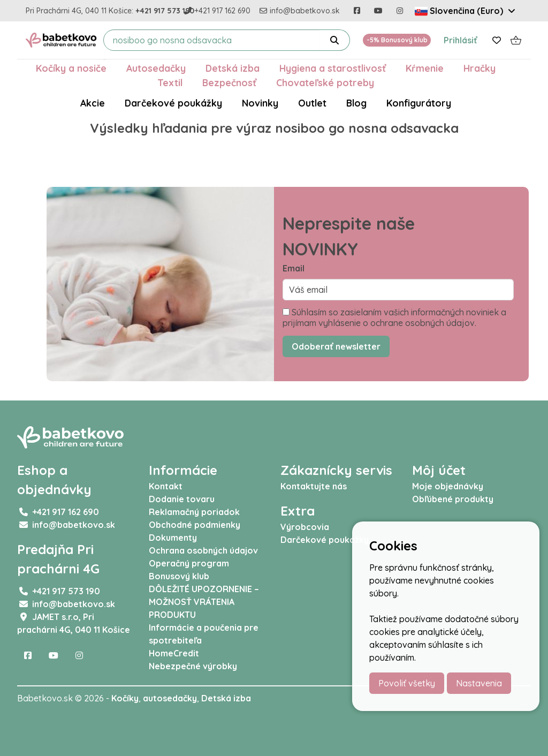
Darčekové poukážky (173, 103)
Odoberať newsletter (336, 346)
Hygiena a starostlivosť (333, 68)
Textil (170, 82)
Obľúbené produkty (453, 499)
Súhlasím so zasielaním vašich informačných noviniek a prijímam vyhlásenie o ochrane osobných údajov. (394, 317)
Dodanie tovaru (182, 499)
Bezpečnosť (229, 82)
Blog (356, 103)
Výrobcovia (305, 527)
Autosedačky (156, 68)
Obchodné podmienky (195, 525)
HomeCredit (174, 653)
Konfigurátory (419, 103)
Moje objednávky (448, 486)
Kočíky (125, 698)
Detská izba (233, 68)
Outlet (312, 103)
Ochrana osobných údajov (203, 550)
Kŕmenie (425, 68)
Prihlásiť (461, 40)
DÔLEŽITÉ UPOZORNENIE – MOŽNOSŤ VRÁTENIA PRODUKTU (204, 602)
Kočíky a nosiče (71, 68)
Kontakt (166, 486)
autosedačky (170, 698)
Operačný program (189, 563)
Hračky (479, 68)
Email (294, 268)
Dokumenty (173, 538)
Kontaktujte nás (314, 486)
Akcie (93, 103)
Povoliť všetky (407, 683)
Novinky (260, 103)
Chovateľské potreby (325, 82)
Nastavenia (479, 683)
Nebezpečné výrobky (193, 666)
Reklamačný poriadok (194, 512)
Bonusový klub (179, 576)
